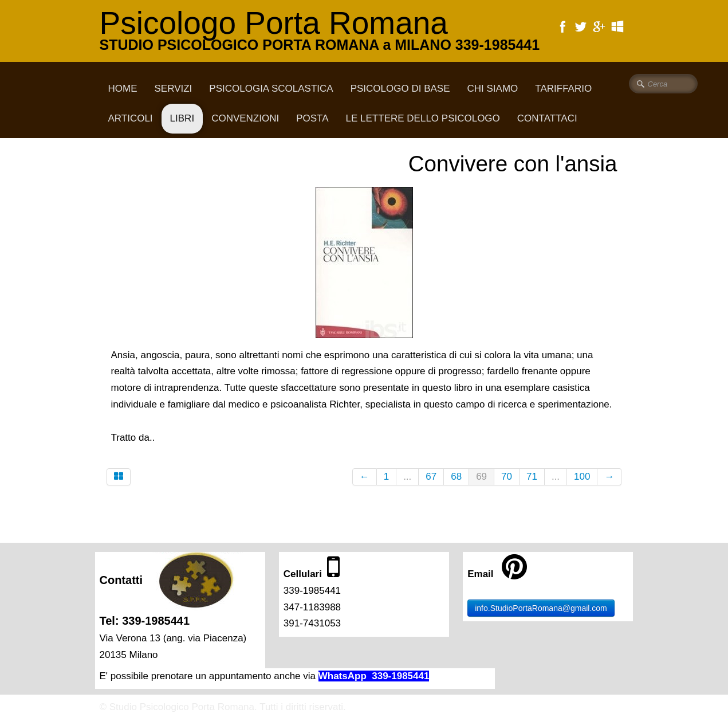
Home (123, 89)
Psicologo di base (400, 89)
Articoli (131, 118)
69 (481, 477)
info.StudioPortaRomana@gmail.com (541, 608)
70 (507, 477)
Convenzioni (245, 118)
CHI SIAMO (493, 89)
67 (431, 477)
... (407, 477)
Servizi (174, 89)
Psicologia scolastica (271, 89)
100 (582, 477)
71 (532, 477)
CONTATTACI (547, 118)
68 (456, 477)
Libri (182, 118)
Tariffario (563, 89)
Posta (312, 118)
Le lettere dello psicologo (423, 118)
